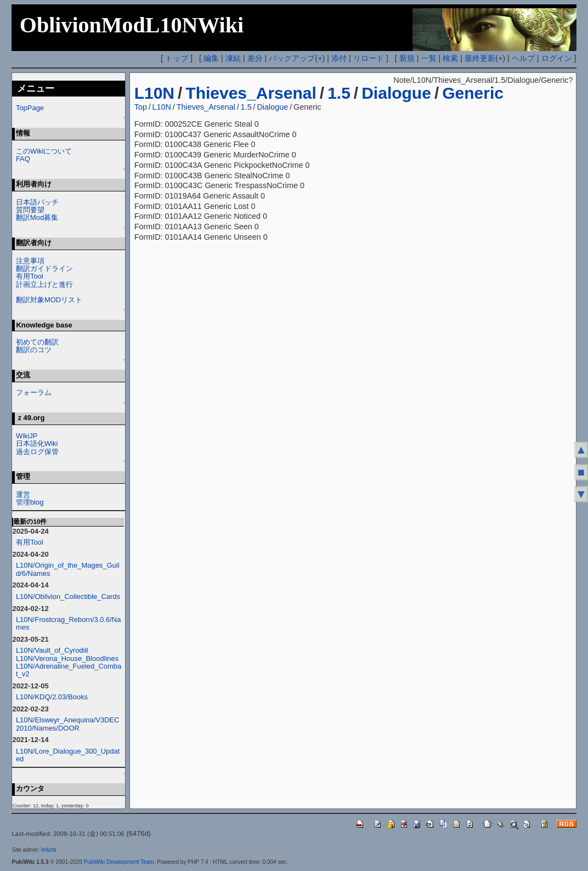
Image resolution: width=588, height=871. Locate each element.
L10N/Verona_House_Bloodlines (67, 658)
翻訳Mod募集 (37, 217)
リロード (369, 58)
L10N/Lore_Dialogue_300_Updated (68, 755)
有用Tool (30, 276)
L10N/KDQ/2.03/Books (52, 697)
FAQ (23, 159)
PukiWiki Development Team (119, 862)
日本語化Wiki (37, 443)
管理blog (30, 502)
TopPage (30, 108)
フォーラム (34, 392)
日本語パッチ (37, 202)
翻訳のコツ (34, 350)
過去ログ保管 (37, 452)
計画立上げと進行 (44, 284)
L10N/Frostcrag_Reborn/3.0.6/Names (69, 623)
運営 (23, 494)
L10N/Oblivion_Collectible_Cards (68, 596)
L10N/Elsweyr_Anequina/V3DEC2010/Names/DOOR (68, 724)
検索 (450, 58)
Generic (473, 93)
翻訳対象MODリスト (49, 300)
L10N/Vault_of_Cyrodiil (52, 650)
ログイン (557, 58)
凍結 (233, 58)
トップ (177, 58)
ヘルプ (523, 58)
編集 (211, 58)
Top (141, 107)
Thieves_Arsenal (251, 93)
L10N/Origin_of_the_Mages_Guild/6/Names (68, 569)
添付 (339, 58)
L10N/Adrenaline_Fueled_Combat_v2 (69, 670)
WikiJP (27, 436)
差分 (255, 58)
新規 (407, 58)
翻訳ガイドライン (44, 268)
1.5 (339, 93)
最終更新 (480, 58)
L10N (154, 93)
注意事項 (30, 261)
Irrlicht (49, 850)
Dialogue (396, 93)
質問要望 (30, 210)
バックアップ (292, 58)
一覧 (429, 58)
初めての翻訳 (37, 342)
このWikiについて (44, 151)
